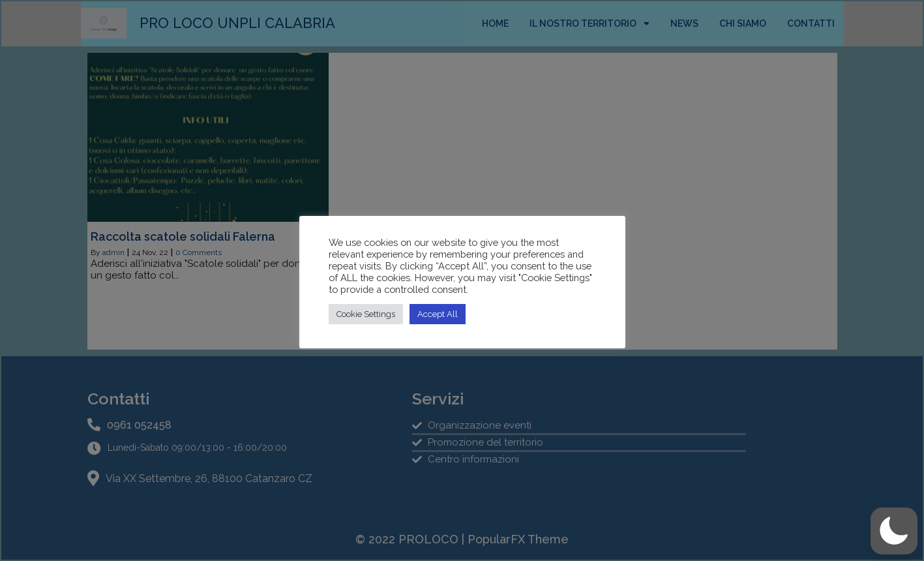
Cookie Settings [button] (366, 314)
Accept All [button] (438, 314)
